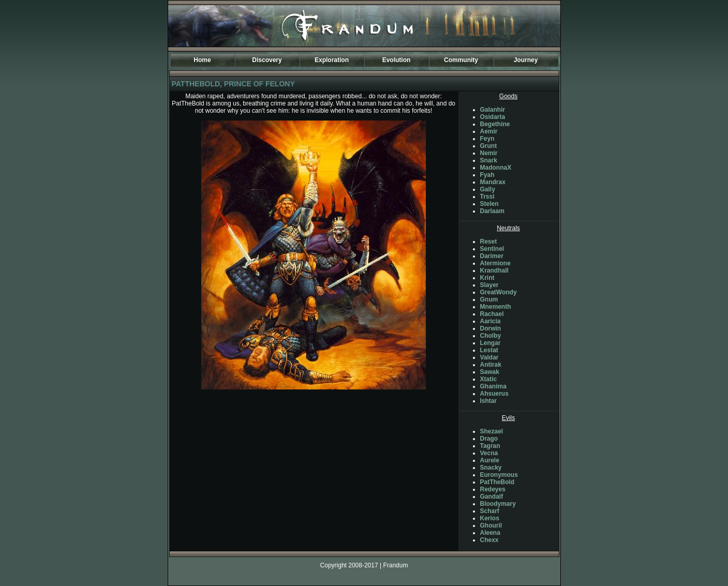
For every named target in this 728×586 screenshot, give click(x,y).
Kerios (490, 518)
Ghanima (493, 386)
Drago (489, 439)
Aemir (489, 131)
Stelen (489, 204)
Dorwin (491, 328)
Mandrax (493, 182)
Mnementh (496, 307)
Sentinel (492, 249)
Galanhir (493, 110)
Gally (488, 189)
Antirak (491, 365)
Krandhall (494, 271)
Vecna (489, 453)
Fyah (487, 175)
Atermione (495, 263)
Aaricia (491, 321)
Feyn (487, 139)
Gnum (489, 299)
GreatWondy (499, 292)
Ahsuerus (494, 394)
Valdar (489, 357)
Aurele (490, 460)
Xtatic (489, 379)
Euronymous (499, 475)
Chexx (489, 540)
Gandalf (492, 497)
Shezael (492, 431)
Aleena (490, 533)
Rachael (492, 314)
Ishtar (489, 401)
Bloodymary (498, 504)
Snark (489, 160)
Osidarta (493, 117)
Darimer (492, 256)
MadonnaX (496, 168)
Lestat (489, 350)
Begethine (495, 124)
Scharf (490, 511)
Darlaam (492, 211)
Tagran (490, 446)
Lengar (491, 343)
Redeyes (493, 489)
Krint (487, 278)
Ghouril (491, 525)
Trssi (487, 197)
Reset (489, 242)
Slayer (489, 285)
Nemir (489, 153)
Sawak (490, 372)
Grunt (489, 146)
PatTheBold (497, 482)
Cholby (491, 336)
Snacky (491, 468)
